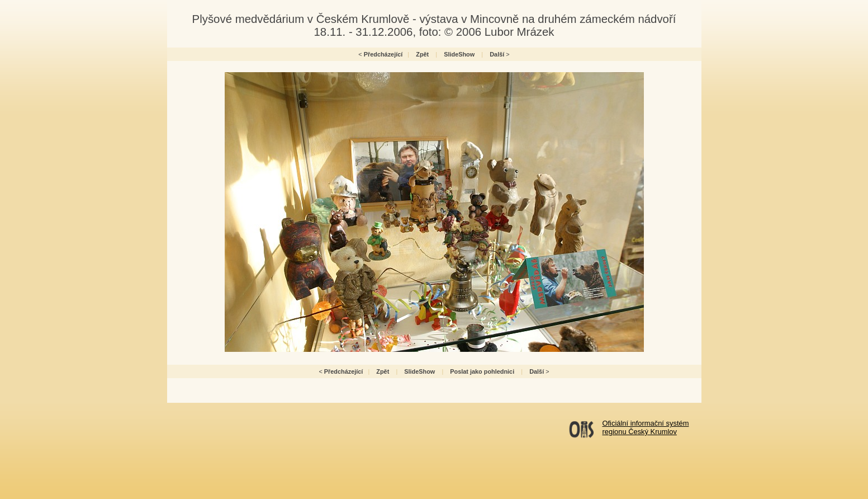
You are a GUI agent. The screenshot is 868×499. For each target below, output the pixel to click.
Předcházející (383, 54)
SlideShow (459, 54)
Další (497, 54)
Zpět (422, 54)
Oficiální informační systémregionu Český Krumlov (646, 427)
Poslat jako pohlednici (482, 371)
